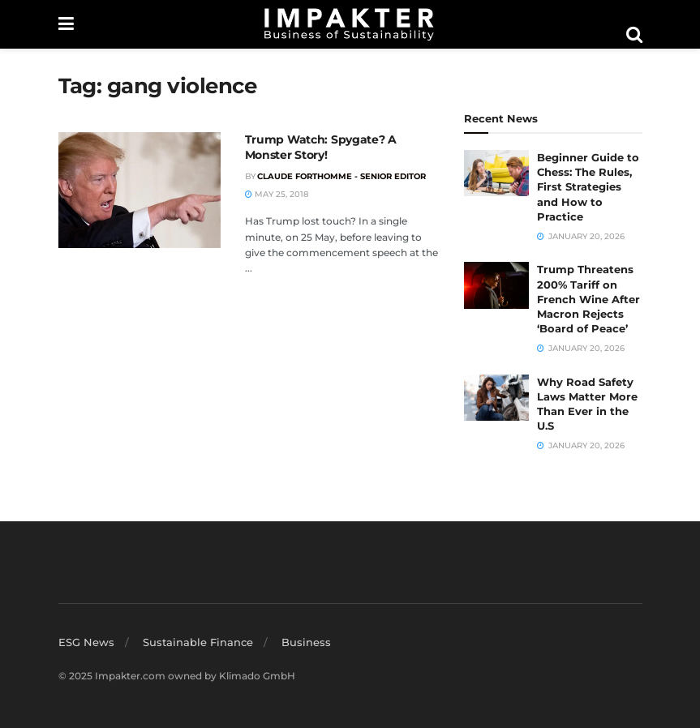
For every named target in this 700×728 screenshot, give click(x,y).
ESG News (86, 642)
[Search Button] (634, 35)
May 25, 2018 (277, 194)
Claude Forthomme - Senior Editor (341, 176)
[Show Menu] (66, 24)
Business (306, 642)
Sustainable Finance (198, 642)
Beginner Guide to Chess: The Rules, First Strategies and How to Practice (588, 187)
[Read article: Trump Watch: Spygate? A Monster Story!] (140, 190)
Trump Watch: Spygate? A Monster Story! (321, 148)
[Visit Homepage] (350, 24)
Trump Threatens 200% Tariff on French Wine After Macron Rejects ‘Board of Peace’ (588, 299)
